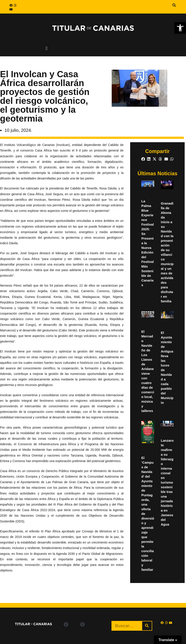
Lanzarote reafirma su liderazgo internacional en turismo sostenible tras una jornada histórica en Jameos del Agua (167, 482)
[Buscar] (147, 626)
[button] (174, 5)
